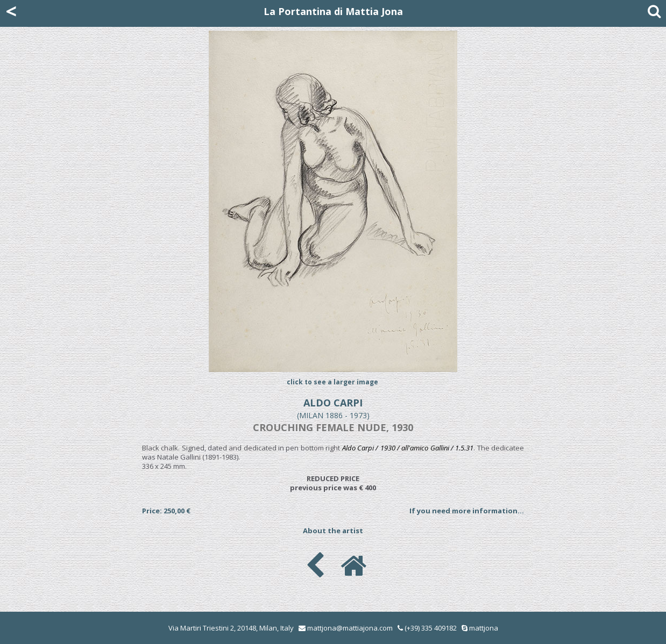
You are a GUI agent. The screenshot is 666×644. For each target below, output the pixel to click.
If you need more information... (467, 511)
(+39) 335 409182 (427, 628)
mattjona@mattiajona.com (350, 628)
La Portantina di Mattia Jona (333, 11)
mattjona (484, 628)
